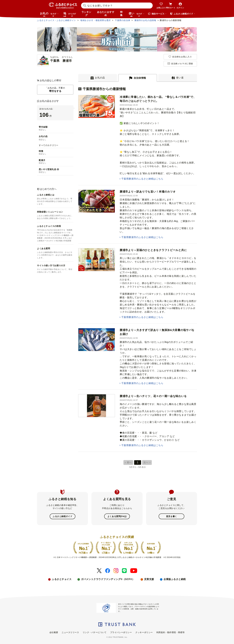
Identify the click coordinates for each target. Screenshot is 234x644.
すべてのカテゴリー (49, 145)
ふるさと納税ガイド (62, 516)
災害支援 (149, 579)
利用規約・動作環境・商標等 (171, 632)
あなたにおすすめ (106, 14)
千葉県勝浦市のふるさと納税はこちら (142, 179)
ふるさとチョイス (62, 579)
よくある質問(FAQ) (117, 516)
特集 (121, 14)
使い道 (137, 14)
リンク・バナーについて (95, 632)
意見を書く (172, 516)
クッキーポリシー (144, 632)
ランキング (86, 14)
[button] (58, 169)
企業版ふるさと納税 (175, 579)
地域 (70, 14)
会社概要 (54, 632)
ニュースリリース (70, 632)
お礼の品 (49, 14)
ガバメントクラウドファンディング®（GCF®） (108, 579)
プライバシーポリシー (121, 632)
